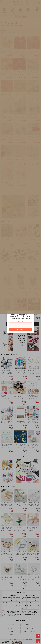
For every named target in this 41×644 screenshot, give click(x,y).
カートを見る (38, 641)
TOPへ (38, 636)
